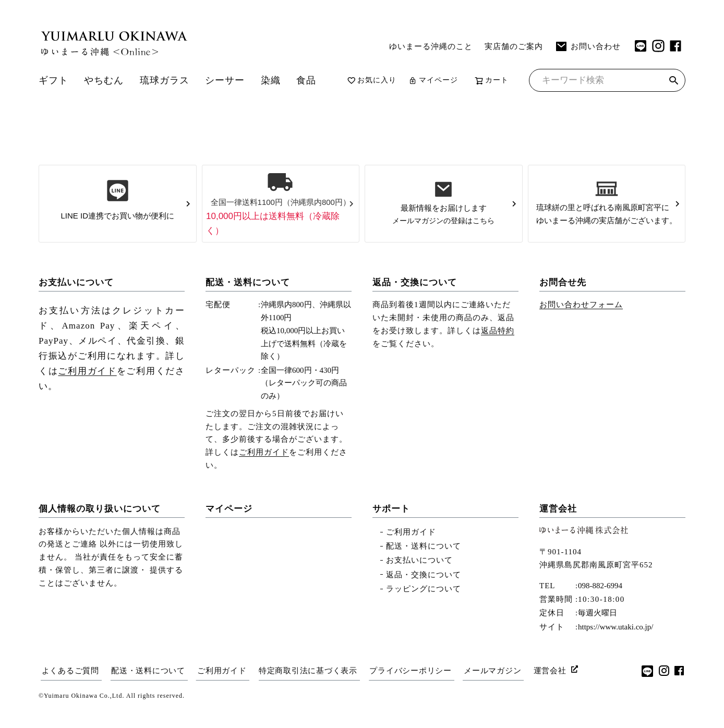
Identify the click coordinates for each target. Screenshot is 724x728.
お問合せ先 (563, 300)
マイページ (444, 78)
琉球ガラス (170, 77)
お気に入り (382, 78)
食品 (316, 77)
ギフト (54, 77)
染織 (280, 77)
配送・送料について (248, 300)
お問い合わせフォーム (581, 322)
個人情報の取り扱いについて (100, 526)
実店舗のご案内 (514, 46)
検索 (674, 99)
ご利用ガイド (87, 388)
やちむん (106, 77)
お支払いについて (76, 300)
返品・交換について (415, 300)
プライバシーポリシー (414, 687)
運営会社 (558, 526)
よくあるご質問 (70, 687)
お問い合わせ (588, 46)
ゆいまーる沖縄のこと (431, 46)
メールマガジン (497, 687)
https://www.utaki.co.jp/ (616, 644)
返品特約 (498, 348)
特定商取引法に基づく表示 (311, 687)
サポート (391, 526)
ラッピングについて (424, 606)
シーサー (232, 77)
